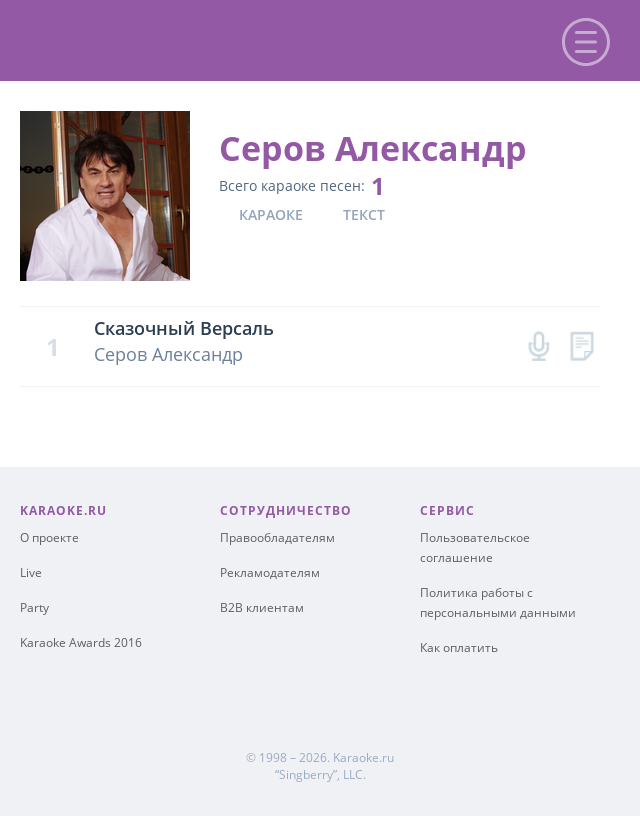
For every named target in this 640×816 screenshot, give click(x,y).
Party (34, 607)
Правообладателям (277, 537)
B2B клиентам (262, 607)
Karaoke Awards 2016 (81, 642)
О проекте (49, 537)
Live (31, 572)
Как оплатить (459, 647)
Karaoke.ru (363, 757)
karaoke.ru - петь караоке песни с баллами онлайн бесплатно (181, 38)
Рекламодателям (270, 572)
